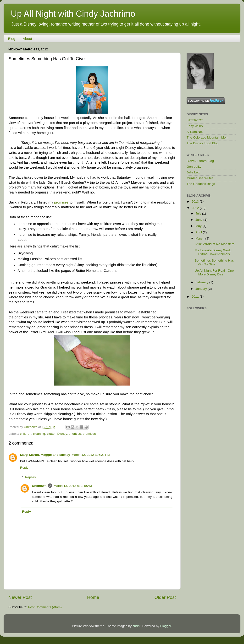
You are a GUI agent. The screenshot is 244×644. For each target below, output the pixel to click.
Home (93, 597)
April (199, 232)
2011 (196, 297)
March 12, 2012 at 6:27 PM (91, 455)
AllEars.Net (195, 132)
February (202, 282)
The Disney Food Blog (203, 143)
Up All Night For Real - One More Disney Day (214, 272)
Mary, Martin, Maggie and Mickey (45, 455)
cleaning (39, 434)
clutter (51, 434)
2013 (196, 201)
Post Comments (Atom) (45, 607)
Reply (24, 468)
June (199, 220)
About (27, 39)
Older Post (165, 597)
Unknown (39, 486)
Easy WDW (195, 126)
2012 (196, 208)
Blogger (166, 626)
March (200, 239)
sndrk (136, 626)
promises (61, 202)
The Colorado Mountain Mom (208, 137)
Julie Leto (194, 172)
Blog (12, 39)
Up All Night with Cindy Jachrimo (73, 14)
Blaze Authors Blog (200, 161)
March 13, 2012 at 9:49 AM (73, 486)
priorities (75, 434)
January (202, 289)
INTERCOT (195, 120)
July (199, 213)
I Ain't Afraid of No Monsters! (215, 244)
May (199, 226)
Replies (30, 477)
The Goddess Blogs (201, 184)
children (25, 434)
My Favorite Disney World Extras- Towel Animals (213, 252)
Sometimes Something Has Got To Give (214, 262)
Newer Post (20, 597)
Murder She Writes (200, 178)
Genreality (194, 167)
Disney (62, 434)
